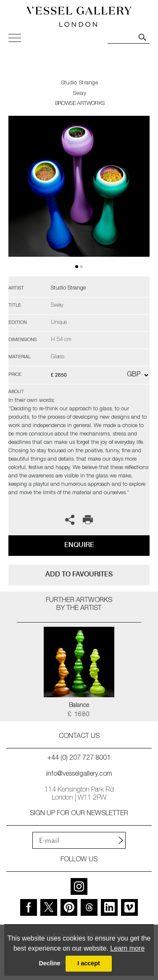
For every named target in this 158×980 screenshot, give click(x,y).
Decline (49, 963)
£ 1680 (79, 715)
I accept (89, 963)
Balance (79, 706)
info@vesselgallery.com (79, 774)
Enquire (79, 545)
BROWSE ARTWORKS (80, 104)
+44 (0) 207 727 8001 (79, 758)
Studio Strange (80, 83)
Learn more (127, 948)
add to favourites (79, 574)
